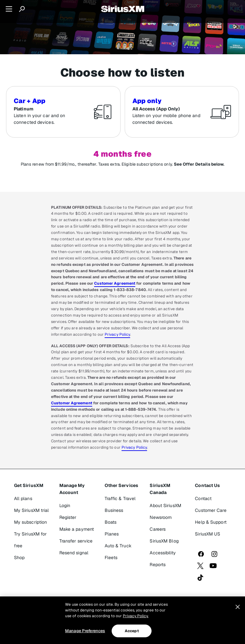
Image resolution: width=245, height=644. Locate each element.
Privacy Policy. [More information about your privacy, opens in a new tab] (136, 616)
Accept (132, 631)
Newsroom (161, 517)
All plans (23, 498)
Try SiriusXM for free (30, 540)
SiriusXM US (208, 534)
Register (68, 517)
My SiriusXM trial (32, 510)
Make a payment (77, 529)
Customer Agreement (115, 283)
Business (114, 510)
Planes (112, 534)
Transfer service (76, 541)
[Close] (238, 607)
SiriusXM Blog (164, 541)
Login (65, 505)
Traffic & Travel (120, 498)
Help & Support (211, 522)
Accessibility (163, 553)
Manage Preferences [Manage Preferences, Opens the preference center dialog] (85, 631)
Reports (158, 565)
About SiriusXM (165, 505)
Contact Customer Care (211, 504)
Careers (158, 529)
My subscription (31, 522)
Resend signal (74, 553)
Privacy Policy (117, 334)
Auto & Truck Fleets (118, 552)
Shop (19, 558)
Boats (111, 522)
